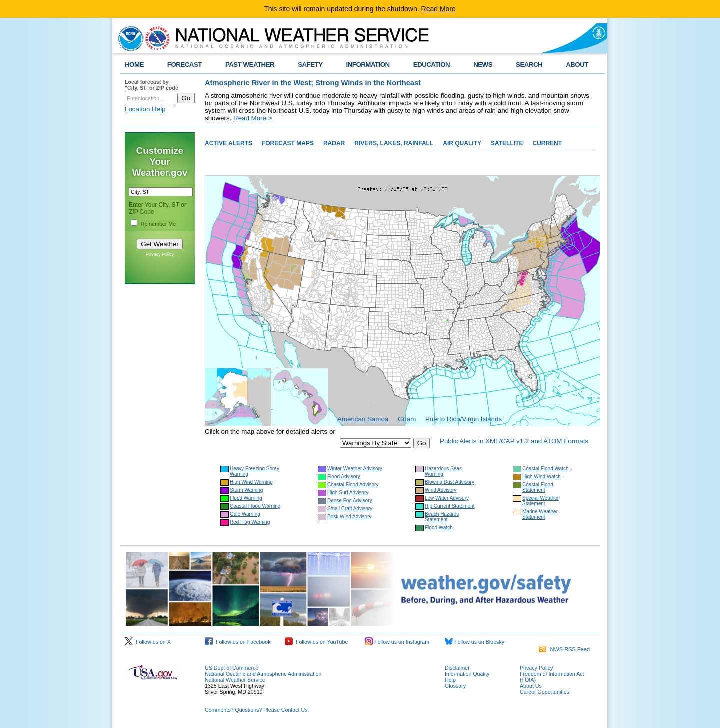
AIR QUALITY (462, 143)
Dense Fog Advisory (350, 501)
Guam (407, 419)
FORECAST (185, 65)
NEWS (483, 65)
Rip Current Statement (450, 506)
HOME (134, 65)
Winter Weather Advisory (355, 469)
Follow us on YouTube (316, 642)
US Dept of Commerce (232, 668)
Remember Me (158, 224)
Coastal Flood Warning (255, 506)
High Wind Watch (542, 477)
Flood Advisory (344, 477)
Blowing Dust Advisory (450, 482)
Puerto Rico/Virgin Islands (464, 419)
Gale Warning (245, 514)
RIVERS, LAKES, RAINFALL (394, 143)
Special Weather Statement (541, 501)
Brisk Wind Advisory (349, 517)
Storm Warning (246, 490)
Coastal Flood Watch (545, 469)
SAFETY (310, 65)
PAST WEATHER (250, 65)
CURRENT (547, 143)
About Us (531, 686)
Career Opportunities (545, 692)
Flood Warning (246, 498)
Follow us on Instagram (397, 642)
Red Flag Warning (250, 522)
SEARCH (529, 65)
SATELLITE (507, 143)
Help (450, 680)
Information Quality (467, 674)
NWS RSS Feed (564, 649)
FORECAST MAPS (288, 143)
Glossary (455, 686)
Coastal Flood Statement (538, 487)
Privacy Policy (160, 254)
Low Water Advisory (447, 498)
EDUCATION (432, 65)
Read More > (253, 118)
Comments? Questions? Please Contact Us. (257, 710)
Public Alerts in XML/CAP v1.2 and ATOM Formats (514, 441)
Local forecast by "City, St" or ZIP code (152, 85)
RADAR (334, 143)
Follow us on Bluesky (475, 642)
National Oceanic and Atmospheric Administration (263, 674)
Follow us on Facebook (238, 642)
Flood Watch (439, 528)
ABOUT (577, 65)
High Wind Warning (251, 482)
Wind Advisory (441, 490)
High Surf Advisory (348, 493)
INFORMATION (368, 65)
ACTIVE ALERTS (229, 143)
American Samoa (363, 419)
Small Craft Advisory (350, 509)
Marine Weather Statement (540, 514)
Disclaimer (457, 668)
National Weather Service (235, 680)
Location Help (145, 109)
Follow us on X (148, 642)
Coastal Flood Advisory (353, 485)
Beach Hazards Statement (442, 517)
